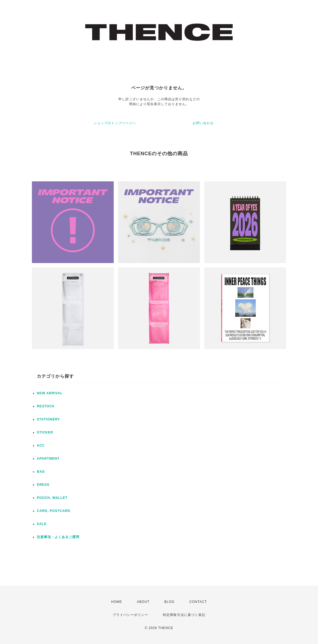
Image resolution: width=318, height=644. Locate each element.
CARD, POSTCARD (54, 511)
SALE (42, 524)
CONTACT (198, 602)
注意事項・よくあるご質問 (58, 537)
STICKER (45, 432)
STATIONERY (48, 419)
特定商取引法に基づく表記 (184, 615)
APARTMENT (48, 459)
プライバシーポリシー (130, 615)
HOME (117, 602)
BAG (41, 472)
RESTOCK (46, 406)
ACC (41, 445)
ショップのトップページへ (115, 123)
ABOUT (143, 602)
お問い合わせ (203, 123)
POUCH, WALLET (52, 498)
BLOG (169, 602)
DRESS (43, 485)
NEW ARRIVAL (50, 393)
